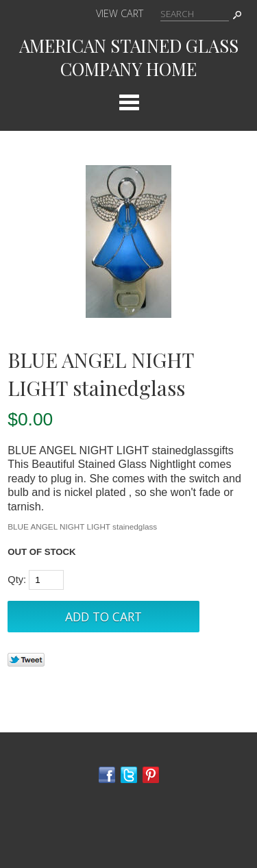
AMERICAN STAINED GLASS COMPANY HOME (129, 57)
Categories (129, 102)
